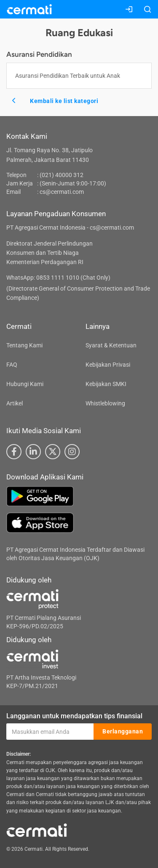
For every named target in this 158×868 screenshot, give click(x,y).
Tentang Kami (24, 345)
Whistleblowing (105, 403)
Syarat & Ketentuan (111, 345)
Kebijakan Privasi (108, 365)
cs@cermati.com (62, 192)
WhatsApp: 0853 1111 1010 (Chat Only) (58, 278)
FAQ (12, 365)
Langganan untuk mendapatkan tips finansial (74, 716)
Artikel (15, 403)
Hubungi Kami (25, 384)
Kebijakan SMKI (106, 384)
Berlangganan (123, 731)
